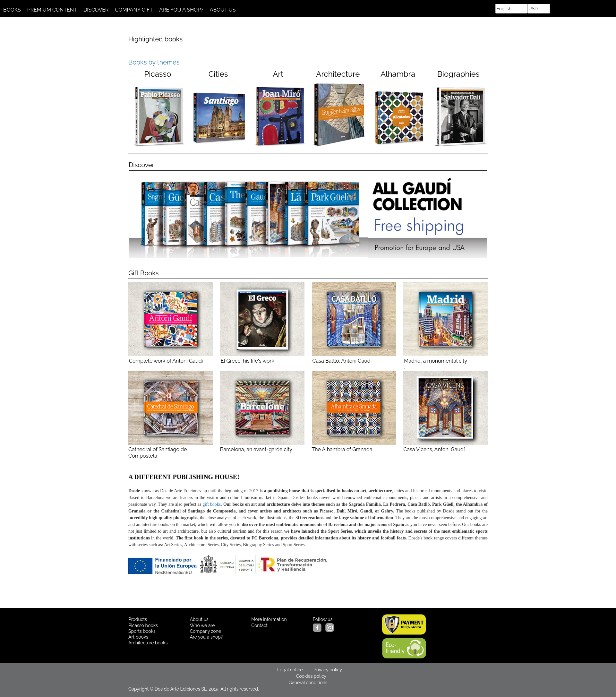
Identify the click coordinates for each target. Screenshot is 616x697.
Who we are (202, 625)
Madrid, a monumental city (436, 361)
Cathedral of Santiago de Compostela (171, 415)
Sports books (142, 631)
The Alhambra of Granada (354, 412)
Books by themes (154, 62)
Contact (259, 625)
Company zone (205, 631)
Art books (138, 637)
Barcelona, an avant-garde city (262, 412)
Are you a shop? (206, 637)
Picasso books (143, 625)
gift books (212, 504)
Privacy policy (328, 670)
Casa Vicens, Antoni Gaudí (445, 412)
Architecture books (148, 643)
